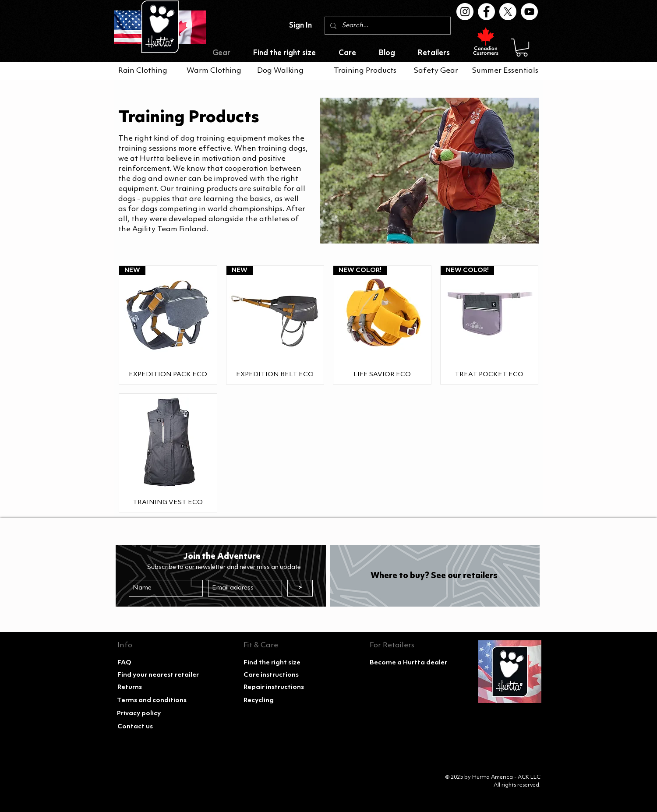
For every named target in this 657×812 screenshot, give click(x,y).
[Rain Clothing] (143, 71)
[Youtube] (529, 12)
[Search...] (387, 26)
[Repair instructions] (281, 688)
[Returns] (155, 688)
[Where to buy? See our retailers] (434, 576)
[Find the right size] (281, 663)
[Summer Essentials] (507, 71)
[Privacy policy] (154, 714)
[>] (300, 588)
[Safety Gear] (439, 71)
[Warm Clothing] (214, 71)
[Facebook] (486, 12)
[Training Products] (365, 71)
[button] (522, 48)
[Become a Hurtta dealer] (408, 663)
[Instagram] (465, 12)
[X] (508, 12)
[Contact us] (155, 727)
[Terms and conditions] (154, 701)
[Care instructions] (281, 675)
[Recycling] (281, 701)
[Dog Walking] (282, 71)
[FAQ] (155, 663)
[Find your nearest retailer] (158, 675)
